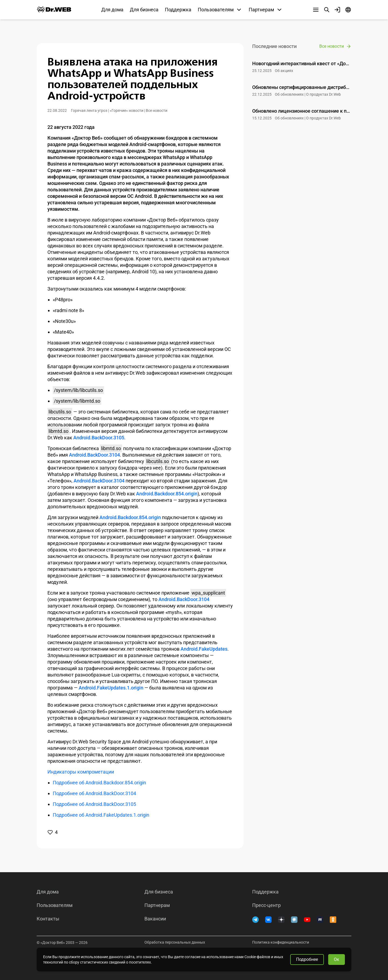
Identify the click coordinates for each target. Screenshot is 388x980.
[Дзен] (281, 920)
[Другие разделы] (316, 10)
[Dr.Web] (54, 10)
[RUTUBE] (320, 920)
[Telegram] (255, 920)
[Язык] (348, 10)
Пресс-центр (266, 905)
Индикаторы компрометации (81, 772)
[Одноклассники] (333, 920)
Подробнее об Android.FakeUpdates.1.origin (101, 815)
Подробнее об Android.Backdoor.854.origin (99, 783)
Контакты (48, 919)
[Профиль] (337, 10)
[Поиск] (327, 10)
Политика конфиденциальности (281, 942)
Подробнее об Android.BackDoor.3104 (94, 793)
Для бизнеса (144, 10)
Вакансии (155, 919)
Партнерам (157, 905)
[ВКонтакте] (268, 920)
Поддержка (178, 10)
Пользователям (55, 905)
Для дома (112, 10)
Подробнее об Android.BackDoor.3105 (94, 804)
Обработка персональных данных (175, 942)
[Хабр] (294, 920)
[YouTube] (307, 920)
